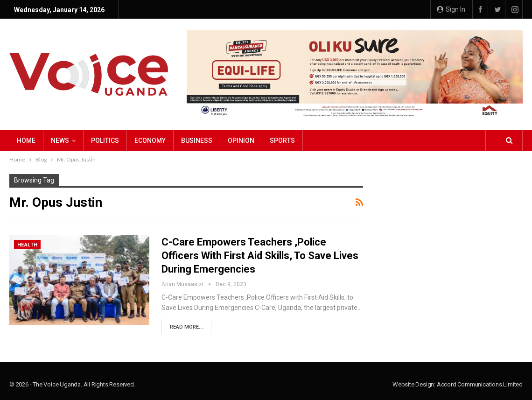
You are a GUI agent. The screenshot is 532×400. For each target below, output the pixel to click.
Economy (150, 140)
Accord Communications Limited (480, 384)
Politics (105, 140)
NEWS (60, 140)
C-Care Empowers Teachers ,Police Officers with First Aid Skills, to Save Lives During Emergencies (260, 256)
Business (197, 140)
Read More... (186, 327)
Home (26, 140)
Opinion (241, 140)
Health (27, 245)
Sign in (451, 9)
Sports (282, 140)
